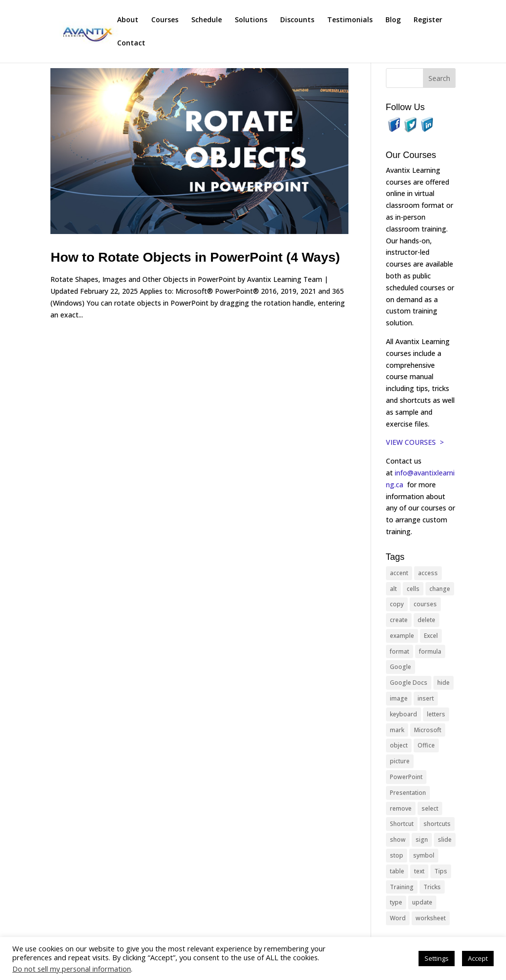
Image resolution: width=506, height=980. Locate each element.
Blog (393, 20)
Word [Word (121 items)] (398, 918)
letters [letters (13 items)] (436, 714)
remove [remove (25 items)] (401, 808)
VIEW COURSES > (415, 442)
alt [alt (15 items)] (393, 589)
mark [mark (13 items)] (397, 730)
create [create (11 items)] (399, 620)
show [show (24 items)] (398, 840)
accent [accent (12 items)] (399, 573)
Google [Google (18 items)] (401, 667)
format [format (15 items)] (400, 651)
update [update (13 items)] (422, 902)
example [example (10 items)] (402, 636)
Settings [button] (437, 958)
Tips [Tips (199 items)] (441, 871)
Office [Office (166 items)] (426, 745)
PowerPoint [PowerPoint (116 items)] (406, 777)
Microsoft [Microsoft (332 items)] (428, 730)
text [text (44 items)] (419, 871)
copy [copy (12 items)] (397, 604)
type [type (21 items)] (396, 902)
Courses (165, 20)
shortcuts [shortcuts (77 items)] (437, 824)
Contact (131, 43)
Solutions (251, 20)
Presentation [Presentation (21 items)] (408, 793)
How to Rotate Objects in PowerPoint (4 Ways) (195, 257)
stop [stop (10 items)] (397, 855)
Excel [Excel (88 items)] (431, 636)
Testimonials (350, 20)
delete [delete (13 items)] (426, 620)
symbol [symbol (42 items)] (424, 855)
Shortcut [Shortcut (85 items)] (402, 824)
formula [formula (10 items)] (430, 651)
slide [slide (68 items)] (445, 840)
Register (428, 20)
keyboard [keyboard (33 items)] (403, 714)
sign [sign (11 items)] (422, 840)
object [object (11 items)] (399, 745)
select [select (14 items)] (430, 808)
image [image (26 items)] (399, 698)
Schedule (207, 20)
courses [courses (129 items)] (425, 604)
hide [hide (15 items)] (443, 683)
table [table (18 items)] (397, 871)
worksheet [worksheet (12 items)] (431, 918)
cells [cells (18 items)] (413, 589)
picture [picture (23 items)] (400, 761)
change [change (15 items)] (440, 589)
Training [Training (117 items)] (402, 887)
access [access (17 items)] (428, 573)
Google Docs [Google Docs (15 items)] (409, 683)
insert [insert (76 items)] (426, 698)
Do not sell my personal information (72, 969)
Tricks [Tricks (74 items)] (432, 887)
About (128, 20)
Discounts (297, 20)
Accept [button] (478, 958)
